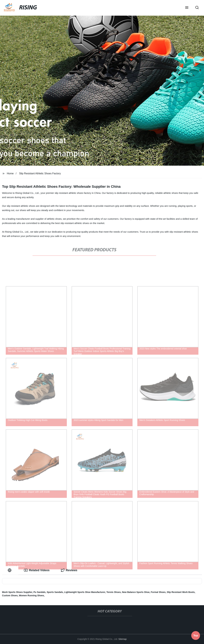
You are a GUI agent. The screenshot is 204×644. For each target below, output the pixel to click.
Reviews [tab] (69, 570)
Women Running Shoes (32, 595)
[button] (187, 8)
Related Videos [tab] (37, 570)
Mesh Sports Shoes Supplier (17, 592)
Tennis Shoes (114, 592)
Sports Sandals (55, 592)
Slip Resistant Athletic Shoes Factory (40, 173)
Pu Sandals (39, 592)
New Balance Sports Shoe (136, 592)
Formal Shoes (158, 592)
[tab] (10, 570)
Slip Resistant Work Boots (181, 592)
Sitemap (122, 639)
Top (196, 636)
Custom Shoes (10, 595)
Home (10, 173)
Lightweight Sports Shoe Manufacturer (85, 592)
